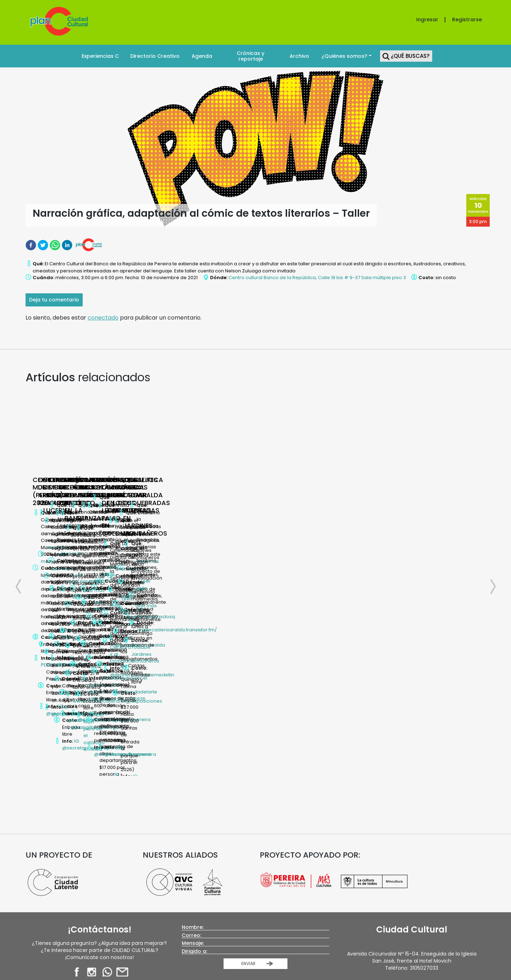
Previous (22, 526)
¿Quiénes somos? (344, 56)
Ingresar (427, 20)
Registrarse (467, 20)
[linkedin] (68, 245)
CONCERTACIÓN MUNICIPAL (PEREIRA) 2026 (65, 487)
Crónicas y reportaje (251, 56)
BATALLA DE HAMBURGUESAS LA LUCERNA (264, 487)
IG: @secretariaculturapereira (172, 571)
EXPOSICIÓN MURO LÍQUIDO (363, 484)
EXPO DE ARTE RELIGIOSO (172, 480)
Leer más (68, 526)
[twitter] (44, 245)
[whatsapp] (56, 245)
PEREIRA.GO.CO (70, 562)
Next (489, 526)
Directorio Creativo (155, 56)
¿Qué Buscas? (410, 56)
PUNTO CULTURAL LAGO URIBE (472, 484)
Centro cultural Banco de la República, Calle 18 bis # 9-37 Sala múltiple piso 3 (317, 278)
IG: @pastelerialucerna (280, 581)
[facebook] (32, 245)
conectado (103, 318)
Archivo (299, 56)
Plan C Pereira (265, 865)
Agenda (202, 56)
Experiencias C (100, 56)
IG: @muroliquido (374, 568)
